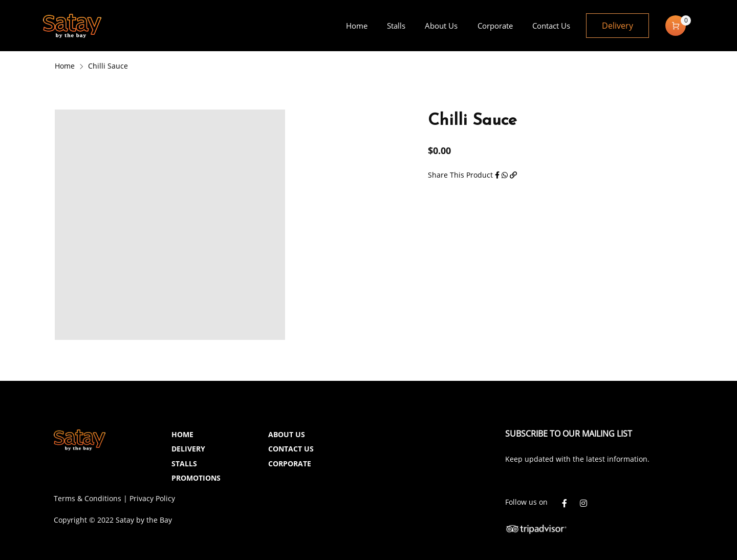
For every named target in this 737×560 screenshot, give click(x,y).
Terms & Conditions (88, 498)
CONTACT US (291, 449)
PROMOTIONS (196, 478)
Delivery (617, 26)
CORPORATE (290, 464)
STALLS (184, 464)
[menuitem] (356, 26)
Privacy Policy (152, 498)
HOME (182, 434)
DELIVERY (188, 449)
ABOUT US (287, 434)
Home (65, 66)
